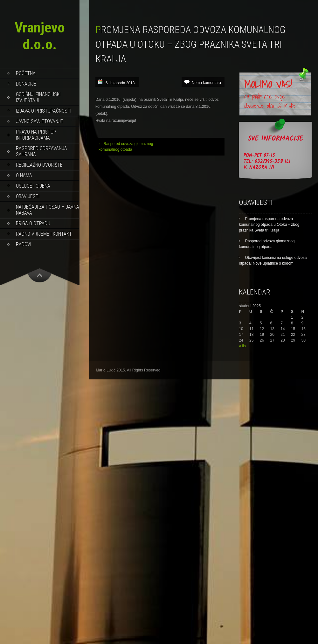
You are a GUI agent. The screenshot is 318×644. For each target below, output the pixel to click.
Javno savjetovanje (40, 121)
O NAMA (24, 175)
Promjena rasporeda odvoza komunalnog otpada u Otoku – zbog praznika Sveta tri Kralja (269, 225)
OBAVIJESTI (28, 196)
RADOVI (24, 244)
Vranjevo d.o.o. (40, 36)
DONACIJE (26, 84)
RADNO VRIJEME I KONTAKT (44, 234)
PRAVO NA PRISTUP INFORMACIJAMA (36, 135)
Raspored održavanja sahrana (41, 151)
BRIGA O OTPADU (33, 223)
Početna (26, 73)
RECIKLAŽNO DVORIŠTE (39, 165)
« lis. (243, 346)
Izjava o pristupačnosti (44, 111)
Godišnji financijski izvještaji (38, 97)
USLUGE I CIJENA (33, 186)
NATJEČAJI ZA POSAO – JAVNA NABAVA (48, 210)
